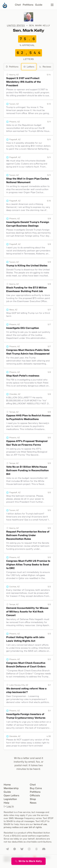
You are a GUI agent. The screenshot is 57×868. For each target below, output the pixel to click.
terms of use (40, 824)
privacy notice (11, 827)
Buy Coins (36, 788)
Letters (29, 67)
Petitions (28, 5)
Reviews (45, 67)
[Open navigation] (52, 5)
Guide (39, 5)
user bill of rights (33, 827)
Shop (33, 799)
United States (16, 25)
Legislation (10, 799)
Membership (11, 788)
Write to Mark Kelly (28, 861)
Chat (18, 5)
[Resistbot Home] (5, 7)
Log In (9, 806)
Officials (35, 796)
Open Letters (11, 796)
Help (6, 803)
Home (7, 785)
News (33, 803)
